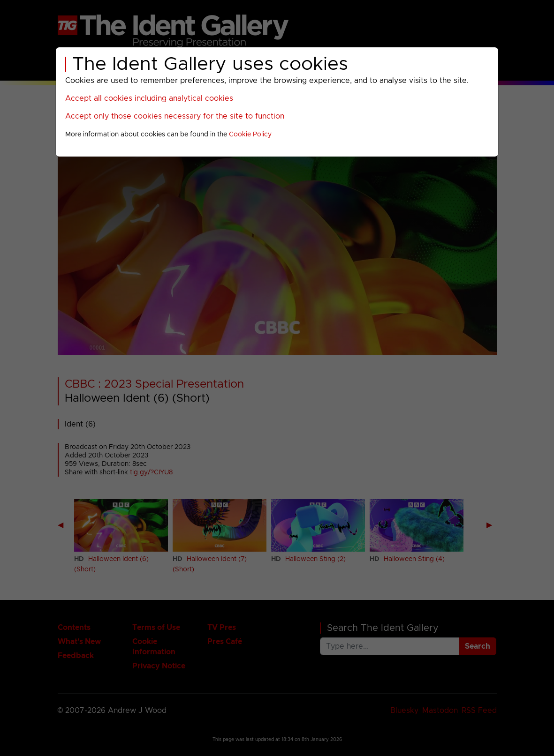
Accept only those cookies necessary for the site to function (175, 116)
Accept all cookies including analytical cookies (149, 98)
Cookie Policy (250, 135)
